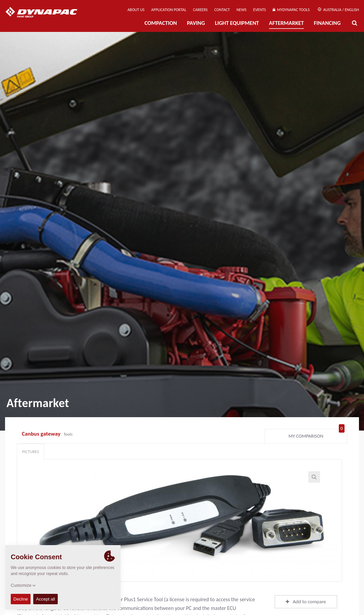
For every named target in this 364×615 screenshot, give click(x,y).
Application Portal (169, 10)
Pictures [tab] (31, 452)
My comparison (316, 435)
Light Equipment (237, 23)
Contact (222, 10)
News (241, 10)
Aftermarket (286, 23)
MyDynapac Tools (291, 10)
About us (136, 10)
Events (260, 10)
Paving (196, 23)
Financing (327, 23)
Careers (200, 10)
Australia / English (338, 10)
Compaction (161, 23)
